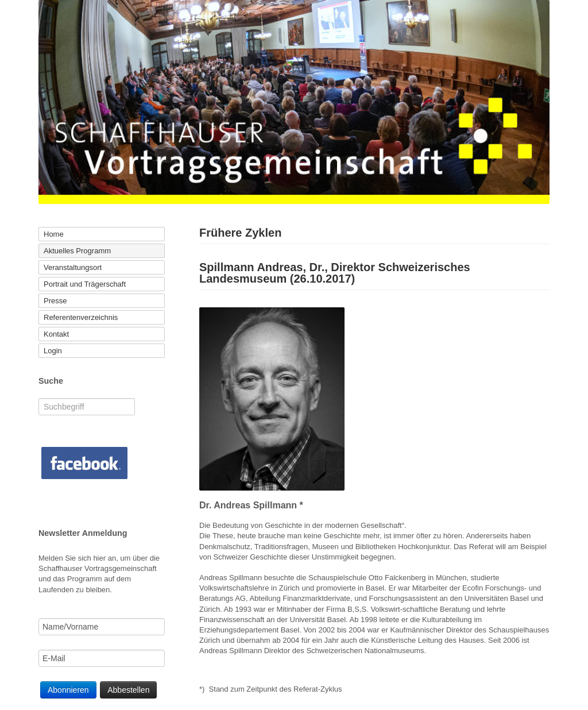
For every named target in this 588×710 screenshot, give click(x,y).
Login (53, 351)
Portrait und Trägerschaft (85, 284)
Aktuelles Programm (77, 251)
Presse (55, 301)
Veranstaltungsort (73, 267)
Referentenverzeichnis (81, 317)
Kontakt (56, 334)
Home (54, 234)
